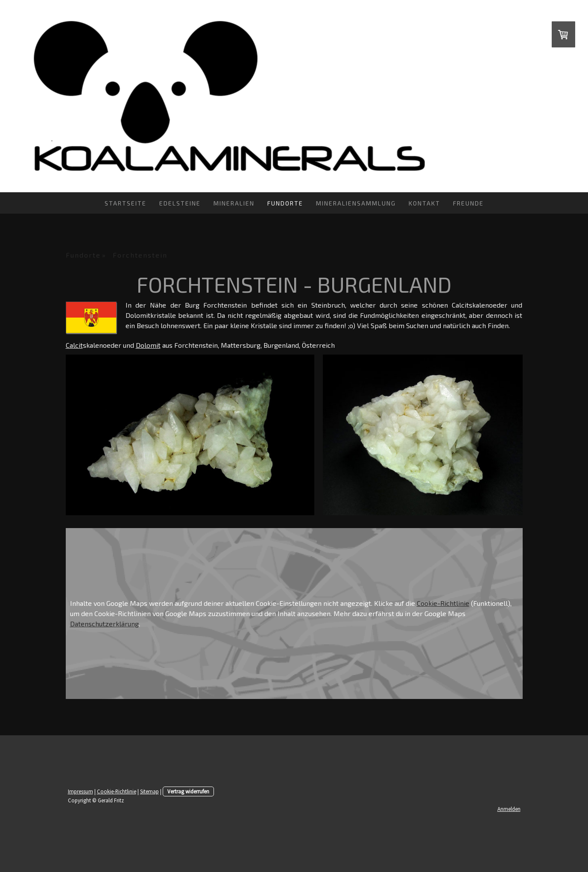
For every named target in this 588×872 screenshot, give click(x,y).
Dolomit (148, 345)
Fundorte (285, 203)
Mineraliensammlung (356, 203)
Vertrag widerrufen (188, 791)
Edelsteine (180, 203)
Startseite (126, 203)
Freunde (468, 203)
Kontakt (424, 203)
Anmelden (509, 809)
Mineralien (234, 203)
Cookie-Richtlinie (443, 603)
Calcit (74, 345)
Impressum (80, 791)
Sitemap (149, 791)
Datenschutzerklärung (104, 624)
